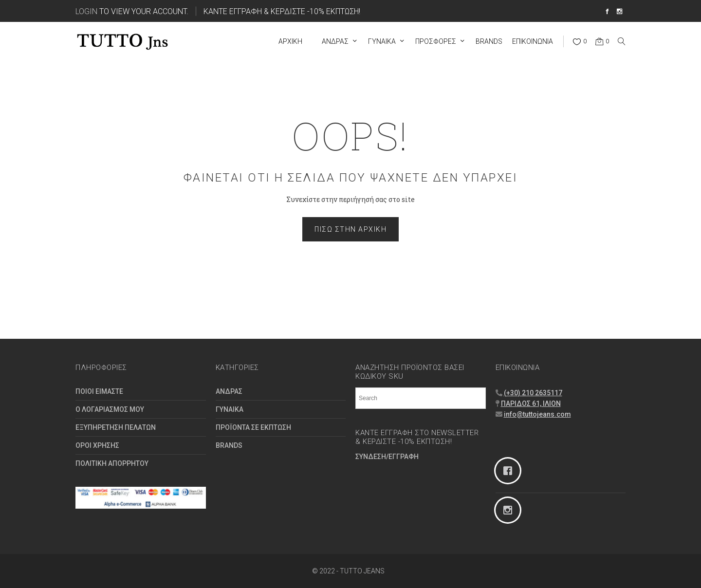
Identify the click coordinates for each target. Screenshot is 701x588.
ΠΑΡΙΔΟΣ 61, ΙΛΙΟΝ (531, 404)
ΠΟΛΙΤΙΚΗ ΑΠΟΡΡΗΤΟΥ (112, 463)
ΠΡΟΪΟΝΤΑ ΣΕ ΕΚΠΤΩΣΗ (253, 427)
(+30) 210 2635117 (533, 393)
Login (86, 11)
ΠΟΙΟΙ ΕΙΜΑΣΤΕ (99, 391)
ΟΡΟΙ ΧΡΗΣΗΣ (97, 445)
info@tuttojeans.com (537, 414)
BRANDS (229, 445)
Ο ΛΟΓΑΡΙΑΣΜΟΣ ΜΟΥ (110, 409)
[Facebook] (561, 471)
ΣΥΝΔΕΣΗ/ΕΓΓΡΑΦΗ (387, 457)
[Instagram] (561, 510)
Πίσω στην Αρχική (350, 229)
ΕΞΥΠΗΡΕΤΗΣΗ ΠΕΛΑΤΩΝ (116, 427)
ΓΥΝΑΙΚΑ (230, 409)
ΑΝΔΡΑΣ (229, 391)
